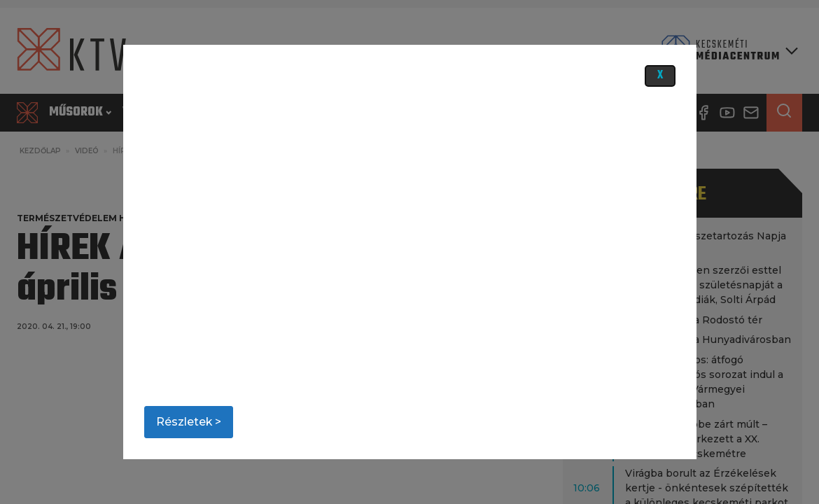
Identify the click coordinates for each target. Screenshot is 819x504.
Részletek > (189, 422)
